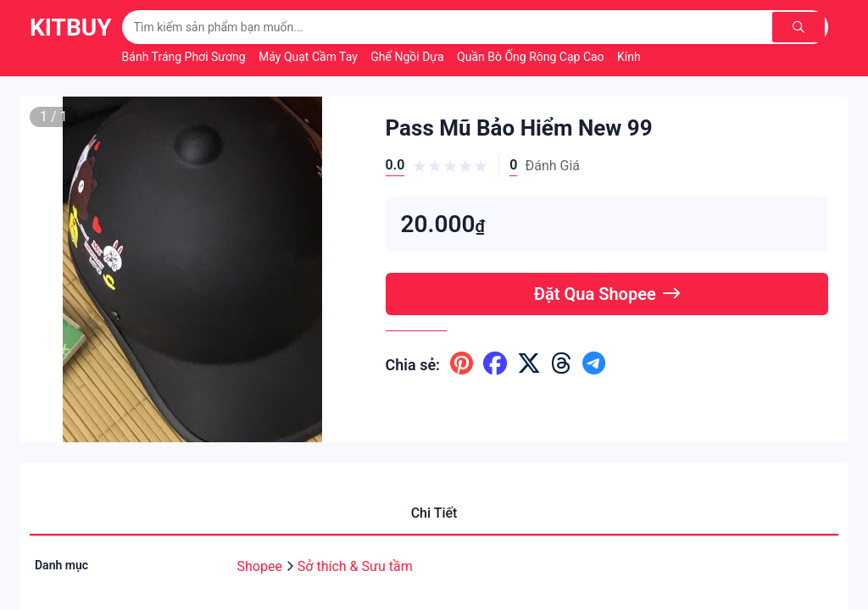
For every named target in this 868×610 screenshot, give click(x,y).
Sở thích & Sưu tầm (355, 566)
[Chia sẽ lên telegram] (594, 364)
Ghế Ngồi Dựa (409, 57)
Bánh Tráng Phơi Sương (185, 57)
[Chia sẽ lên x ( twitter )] (529, 364)
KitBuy (71, 28)
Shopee (262, 566)
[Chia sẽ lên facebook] (495, 364)
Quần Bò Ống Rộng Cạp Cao (532, 57)
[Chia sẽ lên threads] (562, 364)
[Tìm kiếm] (800, 27)
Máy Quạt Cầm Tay (309, 57)
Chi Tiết (434, 513)
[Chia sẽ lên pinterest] (462, 364)
